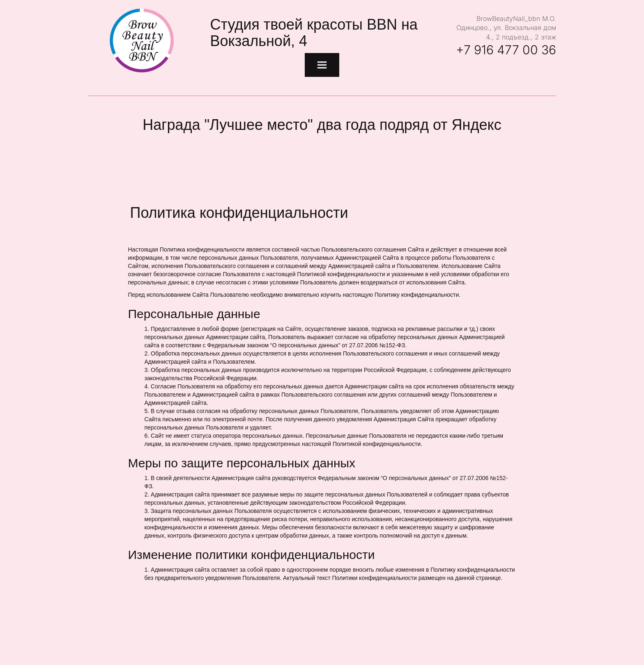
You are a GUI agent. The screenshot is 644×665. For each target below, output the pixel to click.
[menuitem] (322, 65)
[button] (322, 65)
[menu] (322, 65)
